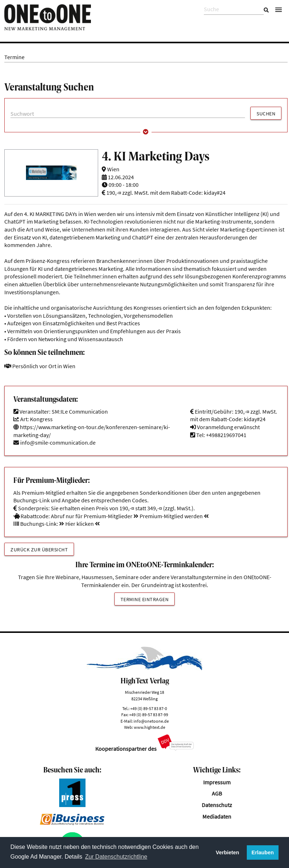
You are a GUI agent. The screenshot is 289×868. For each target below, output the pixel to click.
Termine (14, 57)
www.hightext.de (150, 727)
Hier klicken (80, 524)
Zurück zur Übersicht (39, 550)
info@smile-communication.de (58, 443)
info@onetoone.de (151, 721)
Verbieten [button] (227, 852)
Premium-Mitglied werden (171, 516)
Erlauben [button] (263, 852)
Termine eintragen (145, 599)
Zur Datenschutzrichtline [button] (116, 857)
